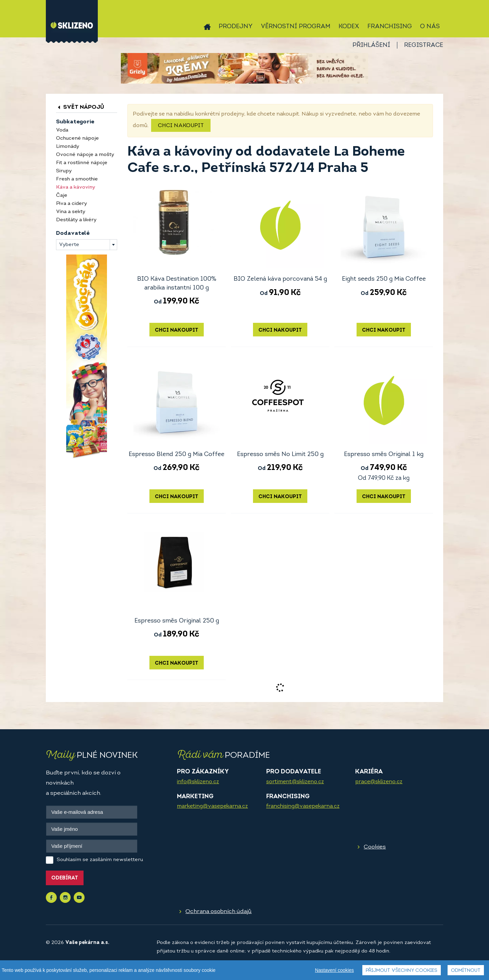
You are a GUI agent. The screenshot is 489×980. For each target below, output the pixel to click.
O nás (430, 27)
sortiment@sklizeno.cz (295, 782)
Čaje (62, 196)
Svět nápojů (80, 107)
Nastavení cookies (334, 970)
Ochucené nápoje (77, 138)
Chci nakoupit (181, 126)
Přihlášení (371, 45)
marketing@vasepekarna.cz (212, 806)
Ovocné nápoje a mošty (85, 155)
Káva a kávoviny (76, 187)
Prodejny (236, 27)
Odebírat (65, 878)
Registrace (424, 45)
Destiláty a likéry (76, 220)
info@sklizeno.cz (198, 782)
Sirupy (64, 171)
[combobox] (87, 245)
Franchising (390, 27)
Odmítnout (466, 971)
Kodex (349, 27)
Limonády (68, 147)
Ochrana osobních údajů (219, 912)
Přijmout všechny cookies (402, 971)
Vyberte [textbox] (69, 245)
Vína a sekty (71, 212)
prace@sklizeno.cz (379, 782)
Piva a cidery (71, 204)
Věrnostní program (296, 27)
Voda (62, 130)
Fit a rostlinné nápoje (82, 163)
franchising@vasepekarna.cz (303, 806)
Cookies (375, 847)
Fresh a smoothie (77, 179)
